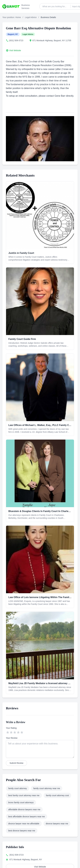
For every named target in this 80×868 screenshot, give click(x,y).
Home (18, 17)
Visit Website (15, 50)
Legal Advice (31, 17)
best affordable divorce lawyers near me (27, 817)
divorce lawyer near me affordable (24, 824)
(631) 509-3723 (16, 40)
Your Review (12, 738)
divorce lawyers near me (57, 824)
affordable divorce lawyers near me (24, 809)
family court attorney (18, 788)
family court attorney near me (47, 788)
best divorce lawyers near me (22, 831)
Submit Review (16, 763)
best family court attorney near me (24, 795)
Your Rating (11, 728)
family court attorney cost (57, 795)
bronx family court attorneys (21, 802)
